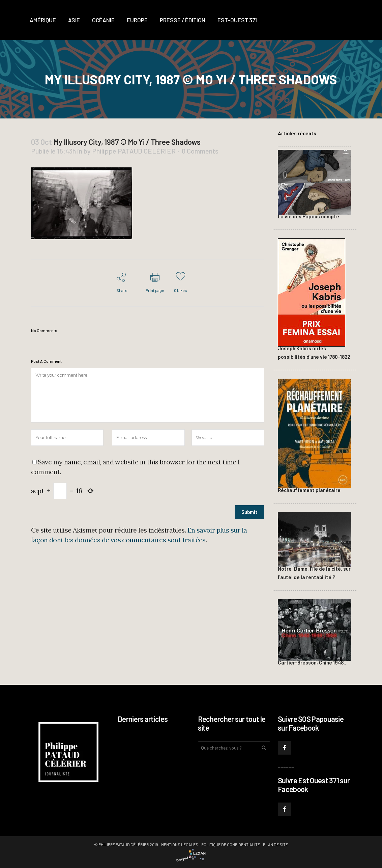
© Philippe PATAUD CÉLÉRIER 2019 (126, 844)
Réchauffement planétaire (309, 490)
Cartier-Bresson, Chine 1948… (313, 662)
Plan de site (275, 844)
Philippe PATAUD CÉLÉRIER (134, 151)
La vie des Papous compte (308, 216)
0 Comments (200, 151)
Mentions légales (180, 844)
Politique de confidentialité (231, 844)
